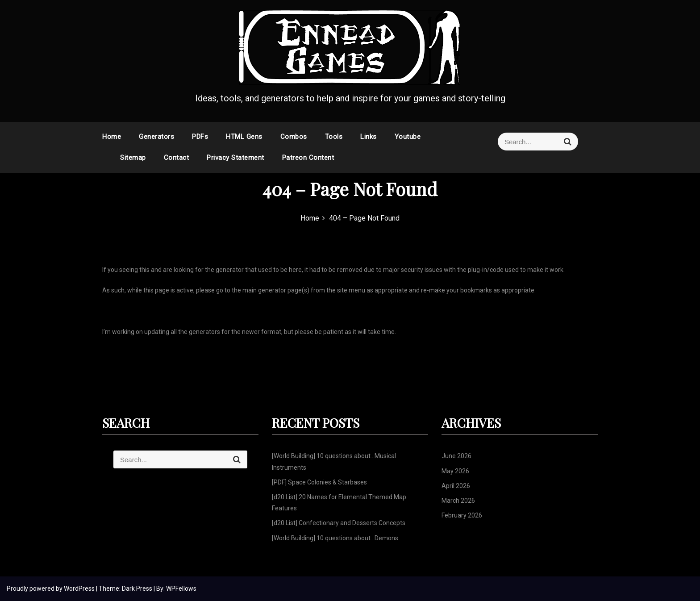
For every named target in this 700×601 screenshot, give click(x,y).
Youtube (408, 137)
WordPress (80, 588)
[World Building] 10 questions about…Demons (335, 538)
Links (369, 137)
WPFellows (181, 588)
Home (112, 137)
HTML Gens (244, 137)
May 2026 (455, 471)
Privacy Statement (235, 158)
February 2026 (462, 515)
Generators (156, 137)
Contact (177, 158)
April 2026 (456, 486)
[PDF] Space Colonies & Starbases (319, 482)
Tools (334, 137)
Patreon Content (308, 158)
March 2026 (458, 501)
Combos (294, 137)
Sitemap (133, 158)
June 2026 (456, 456)
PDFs (200, 137)
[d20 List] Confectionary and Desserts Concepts (339, 523)
